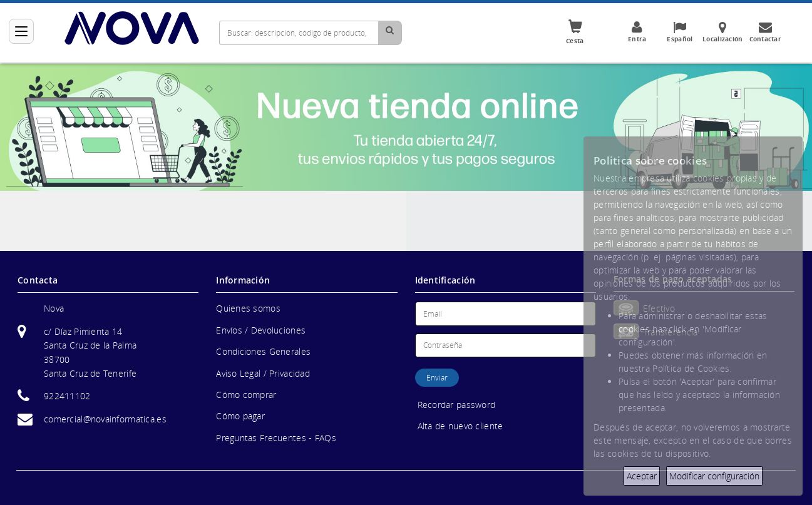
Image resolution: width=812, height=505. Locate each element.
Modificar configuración (714, 476)
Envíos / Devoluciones (261, 330)
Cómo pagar (240, 416)
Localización (722, 32)
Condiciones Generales (263, 351)
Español (680, 32)
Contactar (765, 32)
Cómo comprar (246, 395)
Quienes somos (248, 308)
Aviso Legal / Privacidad (263, 373)
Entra (637, 32)
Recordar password (457, 405)
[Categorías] (21, 31)
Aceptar (642, 476)
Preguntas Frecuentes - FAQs (276, 438)
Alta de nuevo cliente (460, 426)
